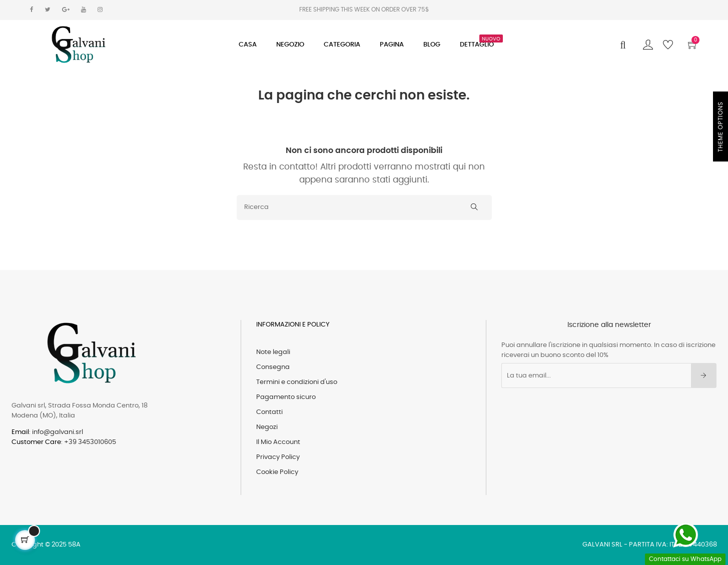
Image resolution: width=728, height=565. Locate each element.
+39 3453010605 (90, 442)
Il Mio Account (278, 442)
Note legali (273, 352)
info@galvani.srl (58, 432)
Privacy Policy (278, 457)
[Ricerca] (364, 207)
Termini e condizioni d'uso (297, 382)
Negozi (267, 427)
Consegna (273, 367)
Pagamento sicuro (286, 397)
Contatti (269, 412)
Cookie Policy (277, 472)
